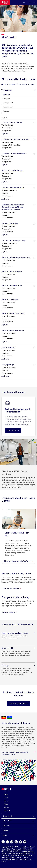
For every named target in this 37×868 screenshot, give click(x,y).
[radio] (8, 84)
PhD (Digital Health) (8, 348)
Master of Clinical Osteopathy (12, 272)
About (5, 835)
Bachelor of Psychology (10, 223)
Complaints (29, 849)
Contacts (7, 810)
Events (6, 798)
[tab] (18, 95)
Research (6, 826)
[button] (30, 2)
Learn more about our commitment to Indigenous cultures (18, 753)
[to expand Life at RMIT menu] (33, 821)
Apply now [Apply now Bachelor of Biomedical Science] (5, 199)
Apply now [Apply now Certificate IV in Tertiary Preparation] (5, 165)
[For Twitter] (7, 842)
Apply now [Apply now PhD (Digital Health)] (5, 359)
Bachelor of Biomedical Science (13, 188)
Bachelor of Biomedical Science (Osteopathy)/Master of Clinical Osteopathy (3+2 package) (13, 207)
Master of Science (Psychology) (13, 330)
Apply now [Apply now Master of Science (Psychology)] (5, 342)
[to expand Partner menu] (33, 831)
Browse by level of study (11, 588)
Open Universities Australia (19, 855)
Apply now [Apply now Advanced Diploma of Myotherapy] (5, 134)
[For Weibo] (25, 842)
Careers (7, 807)
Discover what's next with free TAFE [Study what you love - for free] (18, 561)
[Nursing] (18, 665)
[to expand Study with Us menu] (33, 816)
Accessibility (6, 849)
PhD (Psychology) (8, 365)
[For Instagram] (12, 842)
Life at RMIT (7, 821)
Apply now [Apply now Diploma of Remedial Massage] (5, 182)
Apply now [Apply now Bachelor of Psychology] (5, 235)
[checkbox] (34, 123)
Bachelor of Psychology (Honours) (13, 241)
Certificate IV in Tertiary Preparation (14, 153)
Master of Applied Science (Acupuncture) (16, 258)
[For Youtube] (20, 842)
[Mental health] (18, 648)
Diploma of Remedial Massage (12, 171)
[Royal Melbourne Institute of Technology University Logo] (5, 2)
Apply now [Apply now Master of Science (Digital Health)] (5, 325)
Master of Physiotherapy (10, 299)
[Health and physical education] (18, 633)
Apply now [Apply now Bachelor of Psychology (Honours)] (5, 252)
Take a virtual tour (13, 430)
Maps (6, 804)
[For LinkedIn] (16, 842)
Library (6, 801)
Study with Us (8, 816)
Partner (6, 831)
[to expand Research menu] (33, 826)
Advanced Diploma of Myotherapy (13, 122)
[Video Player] (19, 452)
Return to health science (18, 704)
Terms (27, 847)
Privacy (33, 847)
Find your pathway (9, 612)
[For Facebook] (3, 842)
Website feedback (18, 849)
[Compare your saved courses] (25, 2)
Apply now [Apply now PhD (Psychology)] (5, 376)
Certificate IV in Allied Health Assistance (15, 139)
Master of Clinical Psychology (12, 285)
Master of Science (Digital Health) (13, 313)
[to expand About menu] (33, 835)
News (6, 795)
